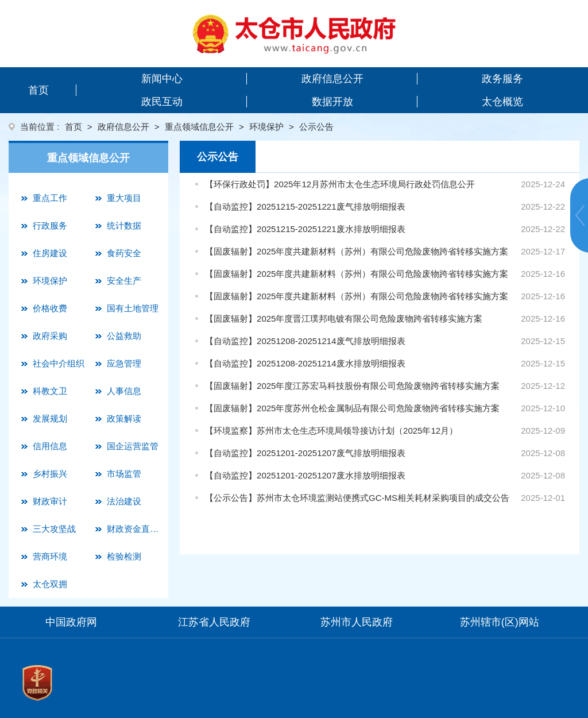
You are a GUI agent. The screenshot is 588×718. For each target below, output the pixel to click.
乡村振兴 (50, 474)
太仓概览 (502, 102)
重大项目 (124, 198)
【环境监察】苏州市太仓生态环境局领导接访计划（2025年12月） (331, 431)
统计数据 (124, 225)
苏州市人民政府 (357, 622)
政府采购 (50, 336)
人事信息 (124, 391)
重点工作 (50, 198)
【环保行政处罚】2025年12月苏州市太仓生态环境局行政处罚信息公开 (340, 184)
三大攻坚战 (54, 529)
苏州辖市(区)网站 (500, 622)
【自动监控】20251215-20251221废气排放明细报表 (305, 206)
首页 (38, 90)
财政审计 (50, 501)
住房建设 (50, 253)
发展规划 (50, 418)
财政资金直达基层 (135, 529)
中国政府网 (71, 622)
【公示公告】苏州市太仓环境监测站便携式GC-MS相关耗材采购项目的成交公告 (357, 498)
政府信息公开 (332, 79)
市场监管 (124, 474)
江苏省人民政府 (214, 622)
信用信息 (50, 446)
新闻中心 (162, 79)
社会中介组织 (59, 363)
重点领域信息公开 (199, 127)
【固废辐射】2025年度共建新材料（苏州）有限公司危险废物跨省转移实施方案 (357, 251)
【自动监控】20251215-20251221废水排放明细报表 (305, 229)
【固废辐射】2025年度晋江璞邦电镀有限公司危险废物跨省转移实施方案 (344, 319)
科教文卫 (50, 391)
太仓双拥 (50, 584)
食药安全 (124, 253)
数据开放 (332, 102)
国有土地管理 (133, 308)
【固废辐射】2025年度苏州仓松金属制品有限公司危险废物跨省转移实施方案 (352, 408)
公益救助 (124, 336)
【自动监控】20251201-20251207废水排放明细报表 (305, 475)
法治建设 (124, 501)
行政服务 (50, 225)
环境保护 (266, 127)
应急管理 (124, 363)
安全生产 (124, 281)
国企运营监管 (133, 446)
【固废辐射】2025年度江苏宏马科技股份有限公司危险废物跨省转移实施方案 (352, 386)
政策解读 (124, 418)
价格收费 (50, 308)
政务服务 (502, 79)
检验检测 (124, 556)
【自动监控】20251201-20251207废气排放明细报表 (305, 453)
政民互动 (162, 102)
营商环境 (50, 556)
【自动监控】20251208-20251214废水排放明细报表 (305, 363)
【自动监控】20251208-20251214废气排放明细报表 (305, 341)
